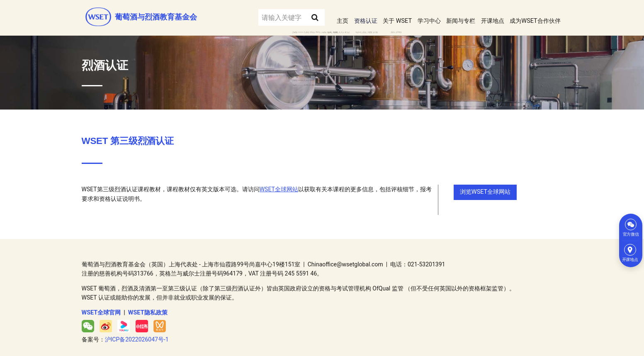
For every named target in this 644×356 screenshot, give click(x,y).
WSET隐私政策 (147, 307)
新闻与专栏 (449, 16)
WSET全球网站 (279, 185)
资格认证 (343, 16)
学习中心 (413, 16)
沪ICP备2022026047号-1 (137, 334)
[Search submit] (291, 16)
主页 (317, 16)
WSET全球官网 (101, 307)
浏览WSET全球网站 (485, 188)
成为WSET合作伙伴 (532, 16)
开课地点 (484, 16)
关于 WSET (378, 16)
